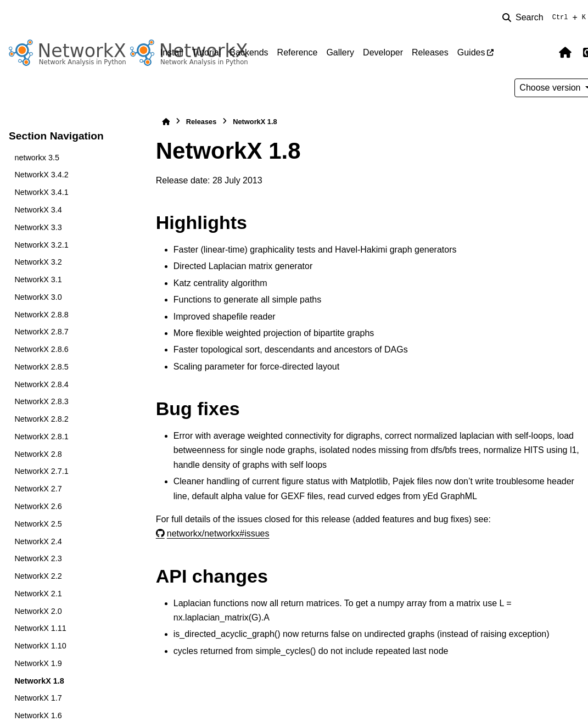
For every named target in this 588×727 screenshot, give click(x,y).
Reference (298, 52)
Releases (430, 52)
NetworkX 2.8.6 (41, 349)
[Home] (166, 122)
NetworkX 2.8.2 (41, 419)
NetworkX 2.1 (38, 594)
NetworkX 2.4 (38, 541)
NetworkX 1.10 (40, 646)
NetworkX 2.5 (38, 524)
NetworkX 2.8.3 (41, 401)
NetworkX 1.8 (39, 681)
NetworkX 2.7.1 (41, 471)
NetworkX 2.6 (38, 506)
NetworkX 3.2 (38, 262)
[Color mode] (542, 53)
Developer (383, 52)
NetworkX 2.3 (38, 558)
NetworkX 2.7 (38, 489)
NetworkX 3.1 (38, 279)
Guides (471, 52)
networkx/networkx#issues (218, 533)
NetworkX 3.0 (38, 297)
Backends (249, 52)
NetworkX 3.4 (38, 210)
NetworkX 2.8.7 (41, 332)
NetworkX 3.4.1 (41, 192)
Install (172, 52)
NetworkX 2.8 (38, 454)
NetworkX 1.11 (40, 628)
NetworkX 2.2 (38, 576)
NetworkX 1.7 (38, 698)
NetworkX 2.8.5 (41, 367)
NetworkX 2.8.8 (41, 315)
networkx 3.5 (37, 158)
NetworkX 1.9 (38, 663)
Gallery (340, 52)
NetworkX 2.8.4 (41, 384)
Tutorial (207, 52)
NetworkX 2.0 (38, 611)
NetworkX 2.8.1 (41, 437)
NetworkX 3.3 (38, 227)
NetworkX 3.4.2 (41, 175)
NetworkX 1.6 (38, 715)
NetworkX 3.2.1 (41, 245)
